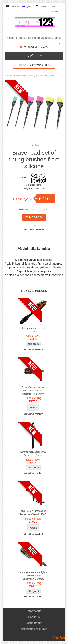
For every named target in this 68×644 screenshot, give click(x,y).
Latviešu (41, 7)
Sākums (8, 76)
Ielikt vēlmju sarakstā (34, 229)
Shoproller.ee (59, 638)
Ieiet (54, 7)
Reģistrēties (57, 11)
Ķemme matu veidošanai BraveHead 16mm (33, 453)
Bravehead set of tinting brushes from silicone (34, 76)
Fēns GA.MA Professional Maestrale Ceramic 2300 (33, 513)
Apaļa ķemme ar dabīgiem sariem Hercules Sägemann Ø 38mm (33, 576)
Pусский (27, 7)
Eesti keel (13, 7)
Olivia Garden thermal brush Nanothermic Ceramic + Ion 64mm (33, 391)
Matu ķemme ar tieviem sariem (33, 330)
